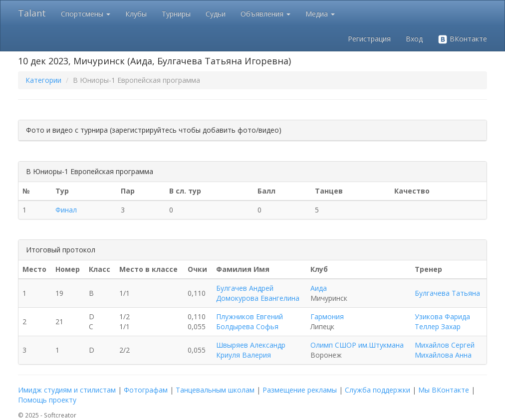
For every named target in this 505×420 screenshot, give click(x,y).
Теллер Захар (438, 326)
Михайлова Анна (443, 355)
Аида (319, 288)
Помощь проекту (47, 400)
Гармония (327, 316)
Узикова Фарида (442, 316)
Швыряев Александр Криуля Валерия (251, 350)
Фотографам (146, 390)
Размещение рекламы (300, 390)
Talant (32, 13)
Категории (43, 80)
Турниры (176, 14)
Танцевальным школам (215, 390)
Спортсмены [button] (86, 14)
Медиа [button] (320, 14)
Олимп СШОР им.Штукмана (357, 345)
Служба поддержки (378, 390)
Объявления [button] (265, 14)
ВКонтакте (462, 39)
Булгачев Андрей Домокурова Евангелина (258, 293)
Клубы (136, 14)
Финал (66, 210)
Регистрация (369, 39)
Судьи (216, 14)
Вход (414, 39)
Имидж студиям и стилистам (67, 390)
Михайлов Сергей (445, 345)
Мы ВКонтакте (444, 390)
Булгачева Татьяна (447, 293)
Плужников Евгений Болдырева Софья (250, 321)
